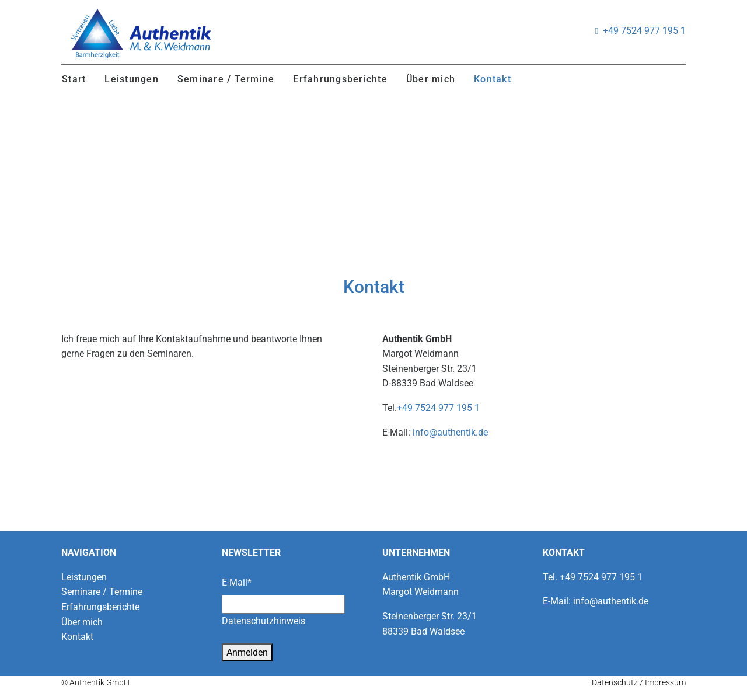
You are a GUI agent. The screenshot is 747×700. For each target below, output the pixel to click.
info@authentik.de (450, 432)
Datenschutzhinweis (263, 621)
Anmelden (247, 652)
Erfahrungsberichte (340, 79)
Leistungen (132, 79)
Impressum (665, 683)
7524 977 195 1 (652, 31)
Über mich (431, 79)
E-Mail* (237, 582)
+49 (611, 31)
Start (74, 79)
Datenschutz (615, 683)
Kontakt (493, 79)
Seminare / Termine (226, 79)
